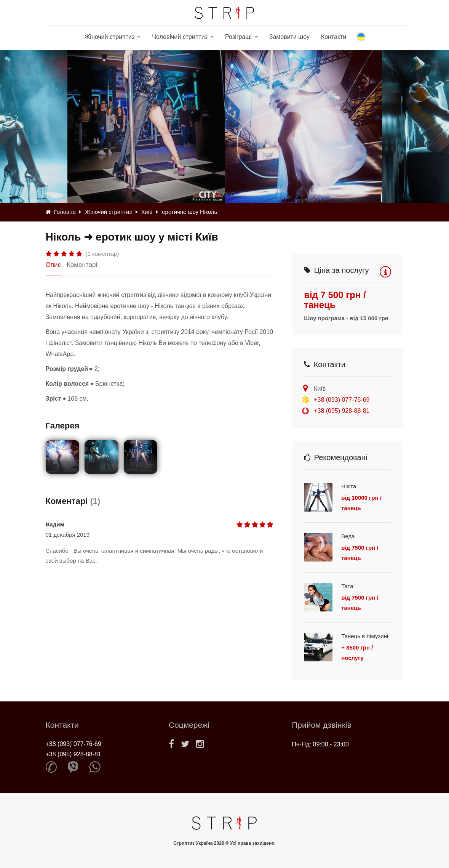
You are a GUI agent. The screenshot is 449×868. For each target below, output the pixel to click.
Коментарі (82, 265)
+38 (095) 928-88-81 (342, 411)
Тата (347, 586)
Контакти (334, 37)
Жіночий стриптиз (110, 37)
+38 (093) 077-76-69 (342, 400)
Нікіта (349, 486)
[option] (303, 127)
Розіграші (238, 37)
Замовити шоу (289, 37)
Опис (53, 265)
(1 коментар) (102, 254)
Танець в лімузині (365, 636)
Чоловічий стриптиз (180, 37)
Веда (348, 536)
